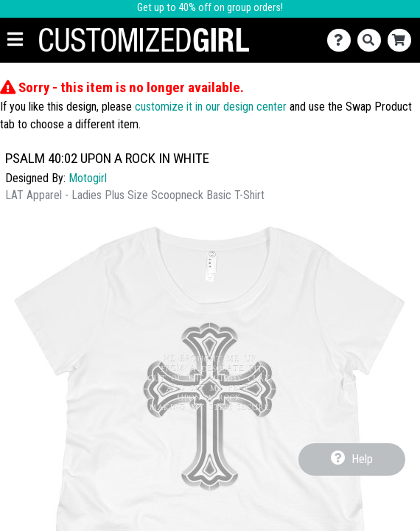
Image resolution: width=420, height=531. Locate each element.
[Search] (372, 40)
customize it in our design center (211, 107)
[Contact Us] (342, 40)
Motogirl (88, 178)
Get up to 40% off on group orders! (210, 8)
